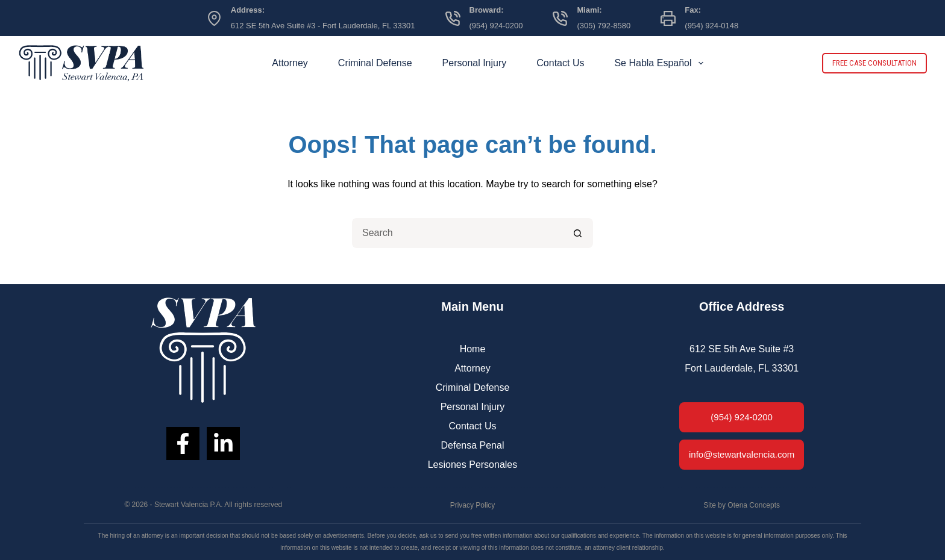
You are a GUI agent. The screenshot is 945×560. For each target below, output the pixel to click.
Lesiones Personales (473, 465)
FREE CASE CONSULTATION (874, 63)
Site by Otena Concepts (742, 505)
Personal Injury (475, 63)
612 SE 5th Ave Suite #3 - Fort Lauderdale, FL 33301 (323, 26)
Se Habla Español (661, 63)
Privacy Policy (473, 505)
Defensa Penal (473, 445)
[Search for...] (457, 233)
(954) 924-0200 (496, 26)
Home (473, 349)
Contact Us (560, 63)
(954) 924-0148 (711, 26)
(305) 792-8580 (604, 26)
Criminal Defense (375, 63)
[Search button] (578, 233)
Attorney (290, 63)
